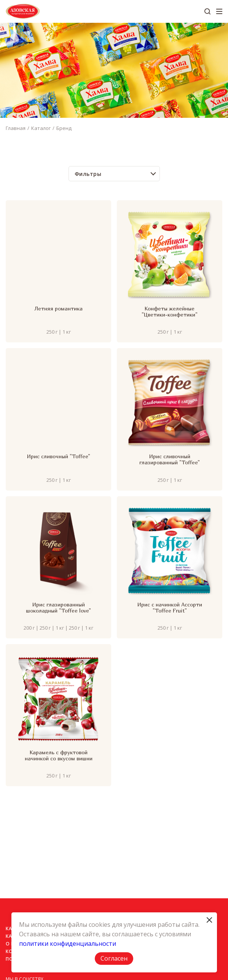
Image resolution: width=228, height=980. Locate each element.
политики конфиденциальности (68, 944)
